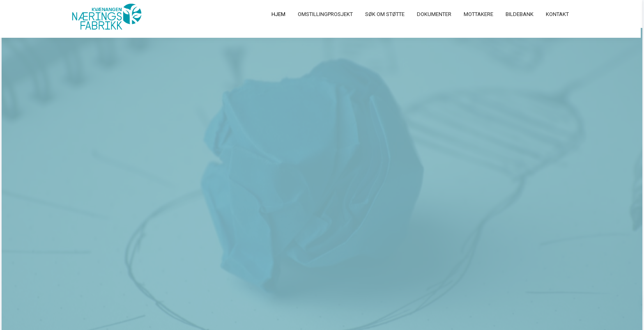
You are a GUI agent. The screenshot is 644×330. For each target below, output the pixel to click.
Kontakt (559, 14)
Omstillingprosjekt (327, 14)
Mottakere (480, 14)
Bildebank (521, 14)
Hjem (280, 14)
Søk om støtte (386, 14)
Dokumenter (436, 14)
